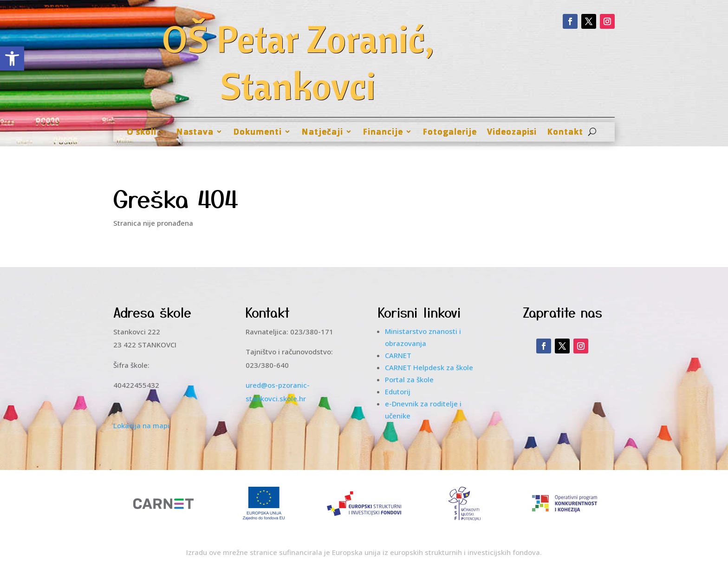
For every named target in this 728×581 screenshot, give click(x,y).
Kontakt (565, 132)
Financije (383, 132)
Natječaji (322, 132)
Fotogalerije (450, 132)
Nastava (195, 132)
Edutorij (398, 392)
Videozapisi (512, 132)
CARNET (398, 355)
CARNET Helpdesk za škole (429, 367)
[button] (12, 59)
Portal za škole (409, 379)
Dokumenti (257, 132)
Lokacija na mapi (141, 425)
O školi (142, 132)
